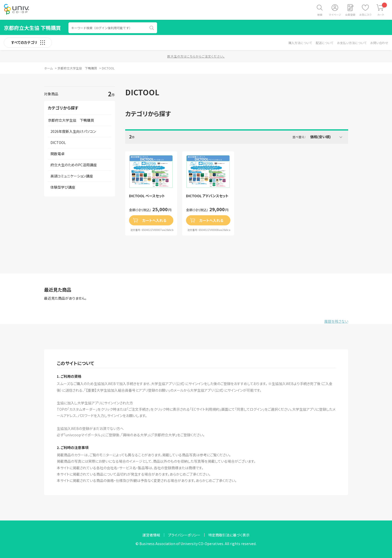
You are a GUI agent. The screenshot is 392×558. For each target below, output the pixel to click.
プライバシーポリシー (184, 535)
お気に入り (365, 15)
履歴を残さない (336, 321)
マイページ (335, 15)
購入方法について (300, 43)
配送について (324, 43)
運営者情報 (151, 535)
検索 (320, 15)
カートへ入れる (154, 220)
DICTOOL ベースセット (147, 196)
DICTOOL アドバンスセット (207, 196)
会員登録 (350, 15)
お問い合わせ (379, 43)
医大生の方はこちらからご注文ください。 (196, 56)
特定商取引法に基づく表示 (229, 535)
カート (382, 10)
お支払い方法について (352, 43)
